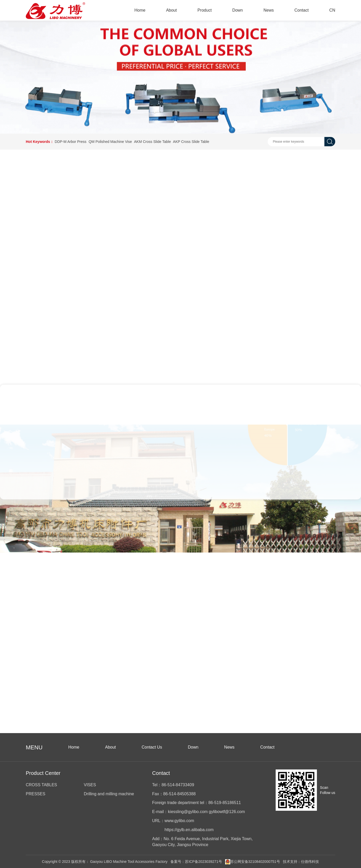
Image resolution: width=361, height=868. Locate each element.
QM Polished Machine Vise (110, 142)
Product (205, 10)
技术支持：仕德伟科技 (301, 862)
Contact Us (152, 747)
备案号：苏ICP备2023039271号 (196, 862)
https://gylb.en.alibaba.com (189, 830)
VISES (90, 785)
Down (238, 10)
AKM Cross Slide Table (153, 142)
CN (332, 10)
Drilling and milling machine (109, 794)
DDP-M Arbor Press (71, 142)
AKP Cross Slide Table (191, 142)
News (269, 10)
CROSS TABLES (41, 785)
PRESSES (36, 794)
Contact (302, 10)
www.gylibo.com (179, 821)
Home (140, 10)
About (171, 10)
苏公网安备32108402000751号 (253, 862)
